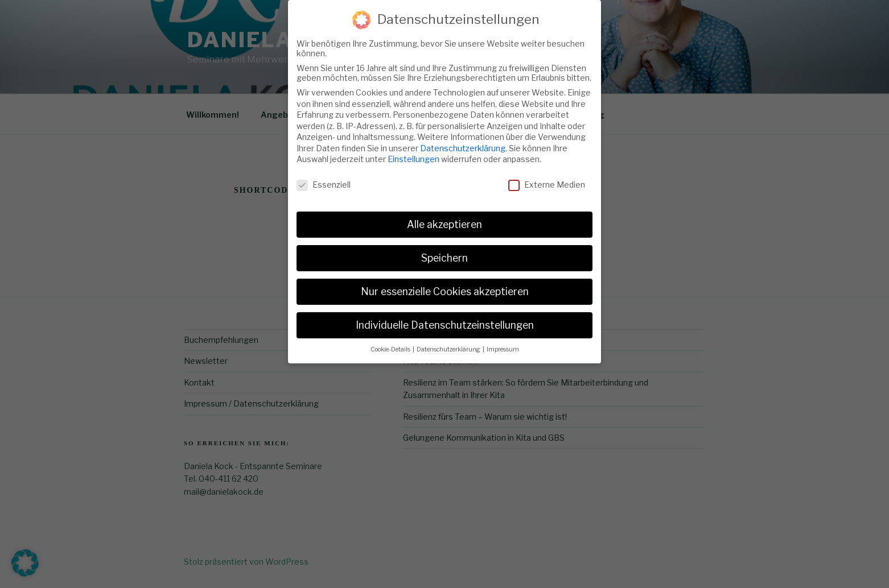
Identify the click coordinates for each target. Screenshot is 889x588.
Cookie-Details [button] (391, 342)
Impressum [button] (503, 342)
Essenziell (324, 177)
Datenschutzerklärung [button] (449, 342)
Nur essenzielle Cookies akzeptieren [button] (445, 284)
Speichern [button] (444, 250)
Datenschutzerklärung (463, 141)
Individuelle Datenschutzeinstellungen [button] (445, 318)
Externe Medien (547, 177)
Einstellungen (413, 152)
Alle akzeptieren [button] (444, 217)
